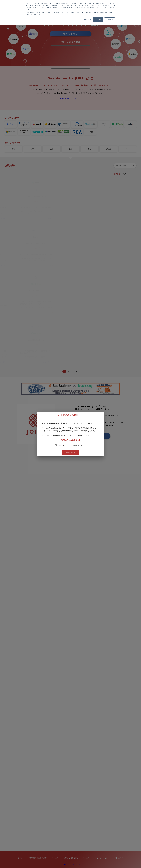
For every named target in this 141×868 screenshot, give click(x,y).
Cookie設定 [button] (88, 20)
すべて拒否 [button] (110, 20)
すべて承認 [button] (98, 20)
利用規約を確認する (70, 440)
